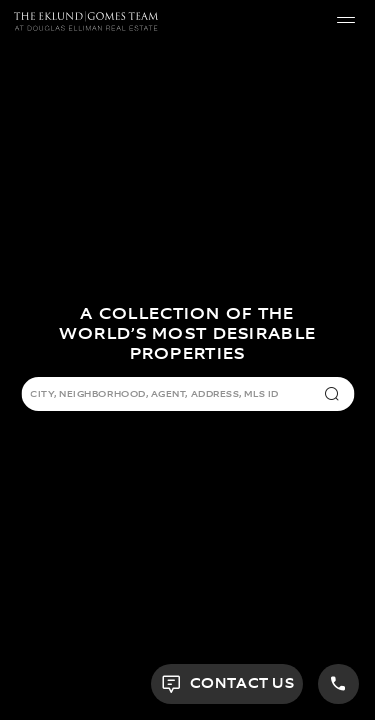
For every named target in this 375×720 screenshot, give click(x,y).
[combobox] (173, 395)
